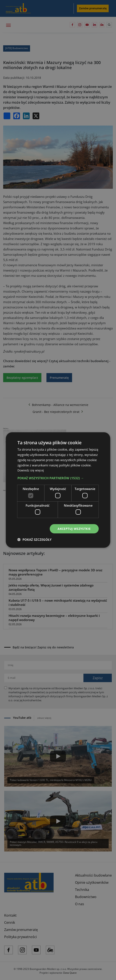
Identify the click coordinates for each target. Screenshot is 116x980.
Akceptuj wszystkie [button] (74, 529)
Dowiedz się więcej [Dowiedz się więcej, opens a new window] (31, 470)
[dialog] (58, 490)
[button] (58, 478)
